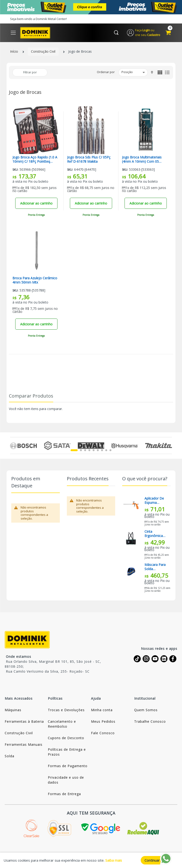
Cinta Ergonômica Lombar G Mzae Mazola (155, 534)
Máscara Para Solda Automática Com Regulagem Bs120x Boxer (155, 567)
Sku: (15, 170)
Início (14, 52)
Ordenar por (106, 72)
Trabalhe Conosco (150, 722)
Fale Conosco (103, 733)
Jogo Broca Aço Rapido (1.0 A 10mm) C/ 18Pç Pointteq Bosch (35, 160)
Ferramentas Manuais (24, 745)
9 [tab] (110, 450)
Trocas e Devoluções (66, 710)
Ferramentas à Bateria (24, 722)
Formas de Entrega (64, 794)
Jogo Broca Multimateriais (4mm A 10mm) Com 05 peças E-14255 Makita (142, 160)
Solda (9, 756)
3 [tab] (85, 450)
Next (169, 446)
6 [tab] (98, 450)
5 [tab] (94, 450)
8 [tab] (106, 450)
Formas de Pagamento (68, 766)
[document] (91, 860)
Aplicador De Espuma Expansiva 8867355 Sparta (154, 501)
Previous (13, 446)
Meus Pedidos (103, 722)
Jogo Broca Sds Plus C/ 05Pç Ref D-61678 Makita (89, 160)
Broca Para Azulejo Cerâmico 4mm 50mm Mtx (35, 280)
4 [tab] (89, 450)
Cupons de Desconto (66, 738)
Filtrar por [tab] (30, 72)
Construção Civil (43, 52)
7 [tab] (102, 450)
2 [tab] (81, 450)
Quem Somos (146, 710)
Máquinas (13, 710)
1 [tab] (74, 450)
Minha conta (102, 710)
